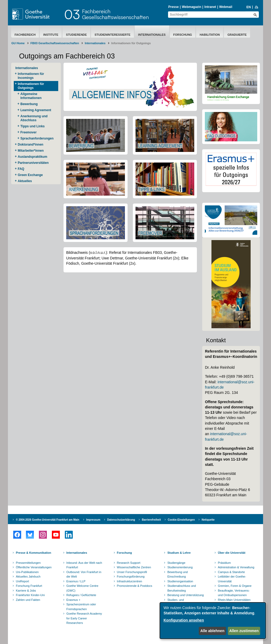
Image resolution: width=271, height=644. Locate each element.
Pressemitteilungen (28, 563)
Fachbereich (25, 35)
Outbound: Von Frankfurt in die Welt (84, 574)
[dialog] (213, 621)
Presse (173, 7)
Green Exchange (30, 175)
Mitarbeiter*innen (31, 151)
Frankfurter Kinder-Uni (30, 595)
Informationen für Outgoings (31, 86)
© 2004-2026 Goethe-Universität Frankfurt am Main (48, 520)
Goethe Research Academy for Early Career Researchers (84, 618)
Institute (51, 35)
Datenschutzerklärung (121, 520)
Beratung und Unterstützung (186, 595)
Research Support (129, 563)
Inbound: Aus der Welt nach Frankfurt (84, 565)
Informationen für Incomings (31, 76)
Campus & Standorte (231, 572)
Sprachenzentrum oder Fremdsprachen (81, 607)
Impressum (93, 520)
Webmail (226, 7)
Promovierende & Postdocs (135, 586)
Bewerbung (29, 104)
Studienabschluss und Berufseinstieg (182, 588)
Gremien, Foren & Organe (235, 586)
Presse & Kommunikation (33, 553)
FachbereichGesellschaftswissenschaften (115, 14)
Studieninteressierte (112, 35)
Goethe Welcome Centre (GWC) (82, 588)
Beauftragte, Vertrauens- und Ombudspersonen (234, 593)
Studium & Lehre (179, 553)
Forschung (183, 35)
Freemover (28, 132)
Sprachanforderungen (37, 138)
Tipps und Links (33, 126)
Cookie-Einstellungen (181, 520)
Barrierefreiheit (151, 520)
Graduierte (237, 35)
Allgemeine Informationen (31, 96)
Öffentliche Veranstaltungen (34, 567)
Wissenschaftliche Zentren (134, 567)
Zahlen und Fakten (28, 600)
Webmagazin (191, 7)
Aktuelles (25, 181)
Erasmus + (73, 600)
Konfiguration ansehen (184, 620)
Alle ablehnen (212, 631)
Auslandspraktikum (32, 157)
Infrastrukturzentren (130, 581)
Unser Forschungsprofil (132, 572)
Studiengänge (176, 563)
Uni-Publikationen (27, 572)
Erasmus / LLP (76, 581)
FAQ (21, 169)
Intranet (210, 7)
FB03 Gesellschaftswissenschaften (55, 43)
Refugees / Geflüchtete (81, 595)
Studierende (76, 35)
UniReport (22, 581)
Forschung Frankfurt (29, 586)
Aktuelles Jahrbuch (28, 577)
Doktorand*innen (31, 145)
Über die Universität (232, 553)
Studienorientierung (180, 567)
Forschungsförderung (131, 577)
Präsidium (224, 563)
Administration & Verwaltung (236, 567)
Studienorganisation (180, 581)
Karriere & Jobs (26, 591)
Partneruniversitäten (33, 163)
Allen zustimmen (244, 631)
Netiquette (208, 520)
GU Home (18, 43)
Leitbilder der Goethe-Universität (232, 579)
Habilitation (210, 35)
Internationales (152, 35)
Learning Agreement (36, 110)
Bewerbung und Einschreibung (177, 574)
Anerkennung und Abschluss (34, 118)
